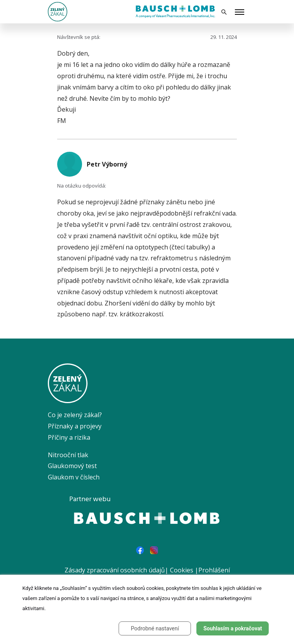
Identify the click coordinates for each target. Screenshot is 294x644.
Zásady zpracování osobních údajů (115, 570)
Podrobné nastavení (155, 628)
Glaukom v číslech (74, 477)
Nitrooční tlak (68, 455)
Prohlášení (214, 570)
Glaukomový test (72, 466)
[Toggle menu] (240, 13)
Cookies (182, 570)
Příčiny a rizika (69, 437)
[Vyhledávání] (224, 12)
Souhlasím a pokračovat (233, 628)
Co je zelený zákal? (75, 415)
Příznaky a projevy (75, 426)
